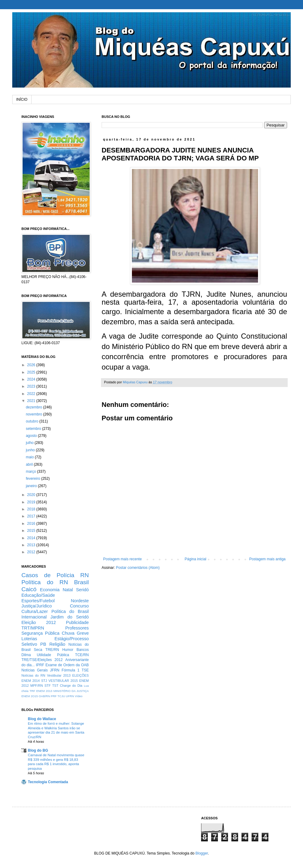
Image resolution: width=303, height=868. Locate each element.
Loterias (29, 639)
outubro (32, 421)
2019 (32, 502)
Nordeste (80, 601)
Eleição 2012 (39, 622)
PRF (54, 696)
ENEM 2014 (31, 681)
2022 (32, 394)
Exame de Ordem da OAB (67, 665)
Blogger (202, 853)
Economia (50, 590)
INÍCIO (22, 100)
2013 (32, 545)
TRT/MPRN (33, 628)
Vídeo (79, 696)
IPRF (40, 665)
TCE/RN (82, 655)
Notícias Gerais (35, 670)
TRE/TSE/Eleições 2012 (42, 660)
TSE (85, 670)
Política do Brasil (70, 611)
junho (31, 450)
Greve (83, 633)
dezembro (34, 407)
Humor (68, 650)
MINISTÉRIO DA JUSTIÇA (71, 691)
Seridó (82, 590)
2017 (32, 516)
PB (43, 644)
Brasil (81, 582)
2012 (32, 552)
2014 (32, 538)
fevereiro (33, 479)
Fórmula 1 (70, 670)
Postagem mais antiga (267, 559)
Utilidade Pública (53, 655)
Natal (68, 590)
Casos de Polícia (48, 575)
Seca (38, 650)
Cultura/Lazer (35, 611)
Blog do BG (38, 750)
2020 (32, 495)
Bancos (83, 650)
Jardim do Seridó (70, 617)
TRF (32, 691)
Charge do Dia (71, 686)
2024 (32, 379)
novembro (34, 414)
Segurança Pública (40, 633)
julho (30, 443)
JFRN (55, 670)
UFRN (70, 696)
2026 (32, 365)
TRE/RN (52, 650)
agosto (32, 436)
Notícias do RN (33, 675)
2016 (32, 524)
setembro (34, 429)
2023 (32, 386)
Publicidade (77, 622)
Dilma (26, 655)
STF (47, 686)
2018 (32, 509)
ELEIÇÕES (80, 675)
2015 (32, 531)
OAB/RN (45, 696)
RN (84, 575)
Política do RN (45, 582)
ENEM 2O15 (30, 696)
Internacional (34, 617)
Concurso (79, 606)
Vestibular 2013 (59, 675)
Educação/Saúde (38, 595)
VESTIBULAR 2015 (63, 681)
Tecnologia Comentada (48, 782)
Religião (57, 644)
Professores (77, 628)
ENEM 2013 (44, 691)
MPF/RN (37, 686)
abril (30, 464)
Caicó (29, 589)
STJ (44, 681)
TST (55, 686)
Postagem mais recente (122, 559)
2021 (32, 401)
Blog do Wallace (42, 719)
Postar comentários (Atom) (138, 568)
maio (30, 457)
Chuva (68, 633)
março (31, 472)
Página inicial (195, 559)
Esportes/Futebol (38, 601)
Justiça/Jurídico (37, 606)
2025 (32, 372)
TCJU (61, 696)
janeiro (32, 486)
